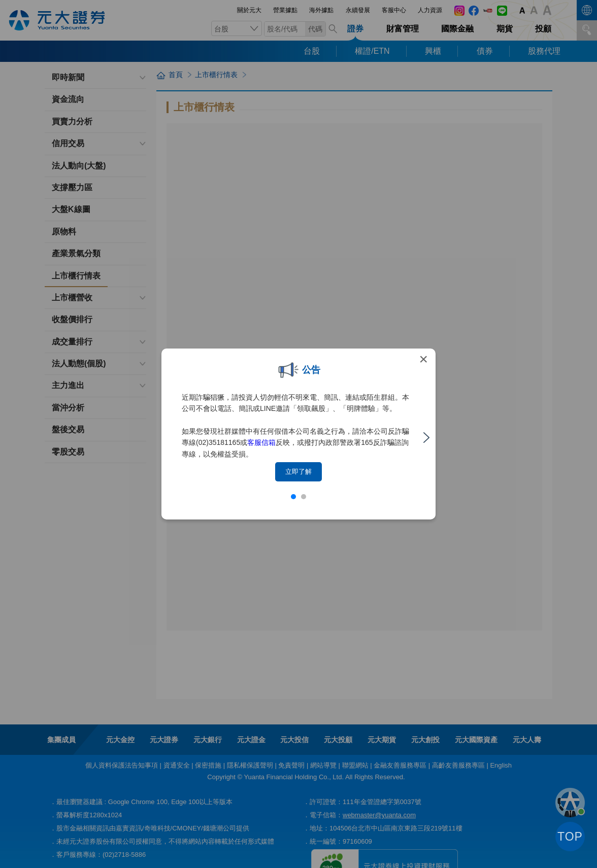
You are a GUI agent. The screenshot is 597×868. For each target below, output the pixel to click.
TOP (570, 837)
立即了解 (298, 472)
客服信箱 (261, 442)
